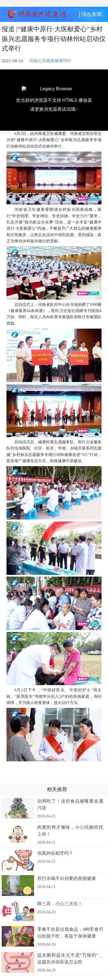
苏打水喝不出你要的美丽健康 (67, 878)
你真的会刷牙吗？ (55, 853)
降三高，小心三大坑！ (60, 904)
